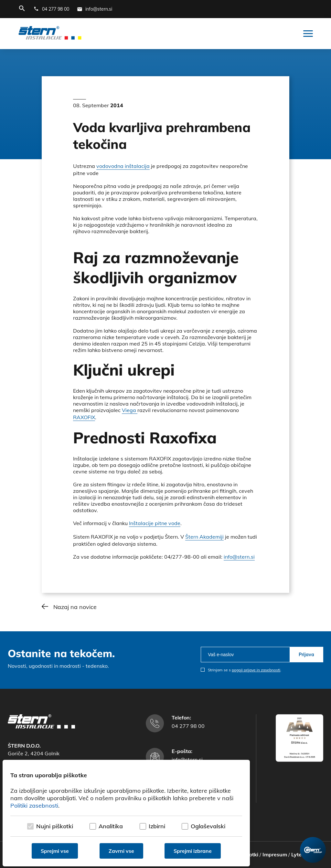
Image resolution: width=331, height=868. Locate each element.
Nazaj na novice (75, 607)
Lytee (298, 854)
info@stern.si (239, 557)
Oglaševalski (208, 826)
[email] (245, 655)
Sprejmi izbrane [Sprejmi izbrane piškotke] (193, 851)
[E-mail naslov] (95, 9)
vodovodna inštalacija (123, 166)
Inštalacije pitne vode (155, 523)
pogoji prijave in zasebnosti (256, 670)
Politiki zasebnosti (34, 806)
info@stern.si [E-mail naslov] (187, 759)
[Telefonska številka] (51, 9)
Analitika (111, 826)
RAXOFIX (84, 417)
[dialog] (126, 813)
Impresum (275, 854)
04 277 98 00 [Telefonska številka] (188, 726)
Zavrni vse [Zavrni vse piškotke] (121, 851)
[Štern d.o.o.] (50, 34)
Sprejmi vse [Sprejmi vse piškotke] (55, 851)
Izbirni (157, 826)
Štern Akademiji (204, 537)
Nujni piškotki (55, 826)
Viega (130, 410)
